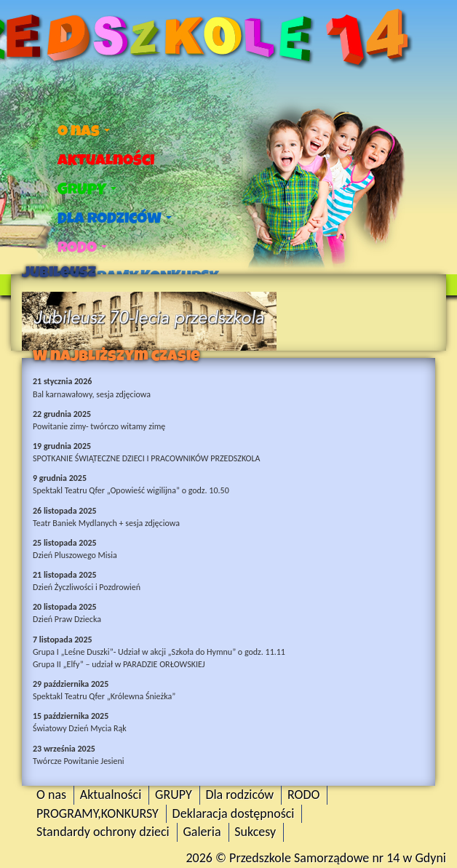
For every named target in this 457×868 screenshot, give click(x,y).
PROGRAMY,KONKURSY (98, 813)
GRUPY (87, 189)
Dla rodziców (115, 218)
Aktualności (106, 160)
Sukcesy (255, 832)
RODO (82, 247)
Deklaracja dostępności (234, 813)
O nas (84, 131)
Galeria (202, 832)
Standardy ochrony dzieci (103, 832)
